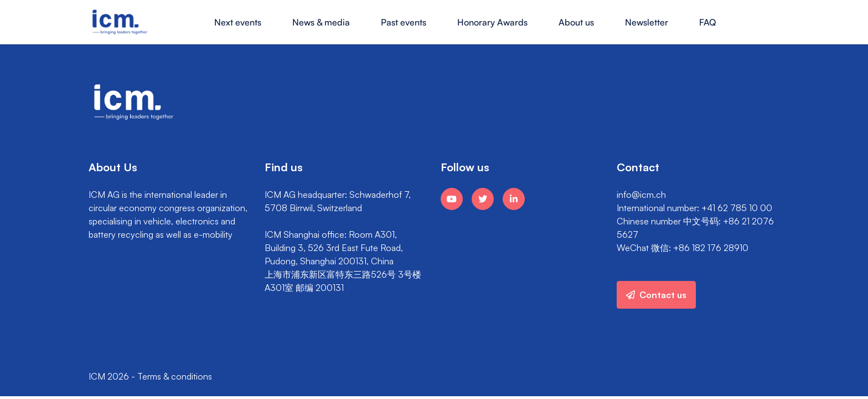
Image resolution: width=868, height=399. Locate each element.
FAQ (707, 22)
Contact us (656, 295)
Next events (238, 22)
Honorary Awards (492, 22)
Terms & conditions (175, 376)
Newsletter (647, 22)
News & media (321, 22)
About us (576, 22)
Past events (404, 22)
